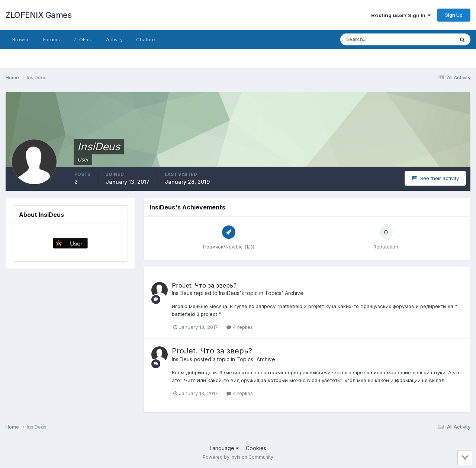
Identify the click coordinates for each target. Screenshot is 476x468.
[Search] (373, 39)
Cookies (256, 448)
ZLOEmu (83, 39)
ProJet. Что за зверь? (204, 285)
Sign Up (454, 15)
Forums (52, 39)
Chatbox (146, 39)
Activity (114, 39)
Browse (21, 39)
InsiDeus (182, 293)
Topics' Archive (284, 293)
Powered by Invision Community (238, 457)
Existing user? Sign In (401, 15)
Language (224, 448)
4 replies (240, 327)
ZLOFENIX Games (38, 15)
